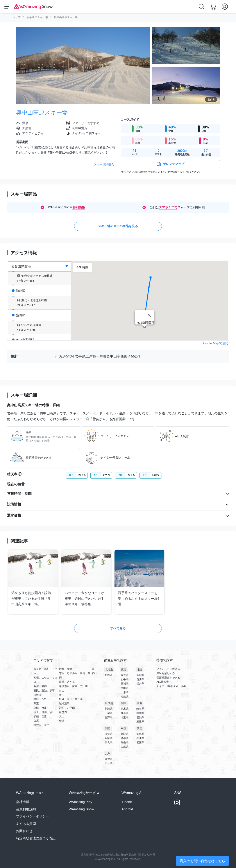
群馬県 (125, 713)
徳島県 (140, 734)
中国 (124, 729)
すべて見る (118, 628)
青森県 (125, 675)
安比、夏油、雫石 (44, 691)
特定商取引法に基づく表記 (36, 838)
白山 (62, 691)
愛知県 (140, 717)
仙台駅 (18, 291)
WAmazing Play (81, 802)
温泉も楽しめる (166, 673)
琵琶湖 (63, 712)
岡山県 (125, 743)
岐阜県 (140, 709)
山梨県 (109, 713)
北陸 (139, 670)
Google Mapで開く (215, 344)
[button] (150, 273)
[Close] (149, 316)
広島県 (125, 747)
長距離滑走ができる (168, 678)
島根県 (125, 738)
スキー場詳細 (105, 165)
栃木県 (125, 709)
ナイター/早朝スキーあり (171, 686)
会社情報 (23, 802)
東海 (139, 703)
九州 (108, 754)
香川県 (140, 738)
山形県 (125, 693)
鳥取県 (125, 734)
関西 (108, 729)
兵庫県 (109, 738)
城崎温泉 (64, 704)
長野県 (109, 717)
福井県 (140, 684)
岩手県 (125, 679)
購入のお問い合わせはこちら (202, 861)
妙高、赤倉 (66, 669)
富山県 (140, 675)
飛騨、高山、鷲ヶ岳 (71, 699)
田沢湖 (38, 695)
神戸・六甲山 (67, 708)
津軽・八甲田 (41, 699)
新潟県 (109, 709)
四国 (139, 729)
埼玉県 (125, 717)
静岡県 (140, 713)
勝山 (62, 695)
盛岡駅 (18, 315)
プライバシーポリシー (32, 816)
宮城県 (125, 684)
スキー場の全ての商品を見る (118, 226)
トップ (17, 18)
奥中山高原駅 (23, 340)
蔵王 (36, 704)
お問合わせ (24, 831)
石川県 (140, 679)
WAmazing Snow (81, 809)
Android (127, 809)
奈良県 (109, 743)
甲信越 (109, 703)
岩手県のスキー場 (37, 18)
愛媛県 (140, 743)
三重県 (140, 722)
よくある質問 (26, 824)
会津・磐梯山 (41, 686)
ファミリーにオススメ (170, 669)
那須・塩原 (40, 717)
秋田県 (125, 688)
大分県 (109, 763)
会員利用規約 (26, 809)
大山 (62, 717)
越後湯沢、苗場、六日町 (73, 686)
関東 (124, 703)
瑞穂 (62, 721)
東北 (124, 670)
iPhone (127, 802)
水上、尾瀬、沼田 (44, 712)
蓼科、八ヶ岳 (67, 682)
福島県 (125, 697)
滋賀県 (109, 734)
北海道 (109, 670)
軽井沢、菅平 (41, 725)
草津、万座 (40, 708)
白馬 (36, 721)
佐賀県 (109, 759)
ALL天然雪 (163, 682)
